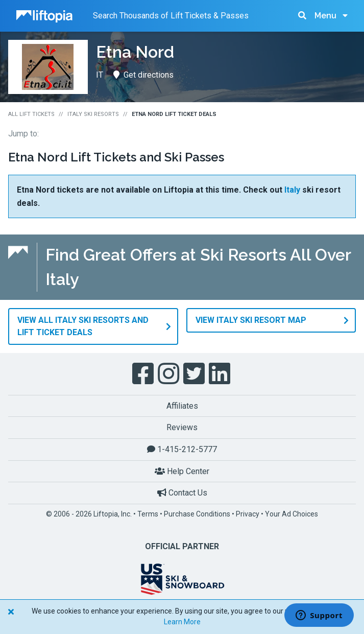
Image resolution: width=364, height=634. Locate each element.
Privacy (248, 514)
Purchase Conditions (197, 514)
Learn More (182, 622)
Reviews (182, 427)
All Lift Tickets (31, 114)
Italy (292, 190)
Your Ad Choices (292, 514)
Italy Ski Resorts (93, 114)
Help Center (182, 471)
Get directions (143, 75)
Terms (148, 514)
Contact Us (182, 493)
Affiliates (182, 406)
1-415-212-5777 (182, 449)
